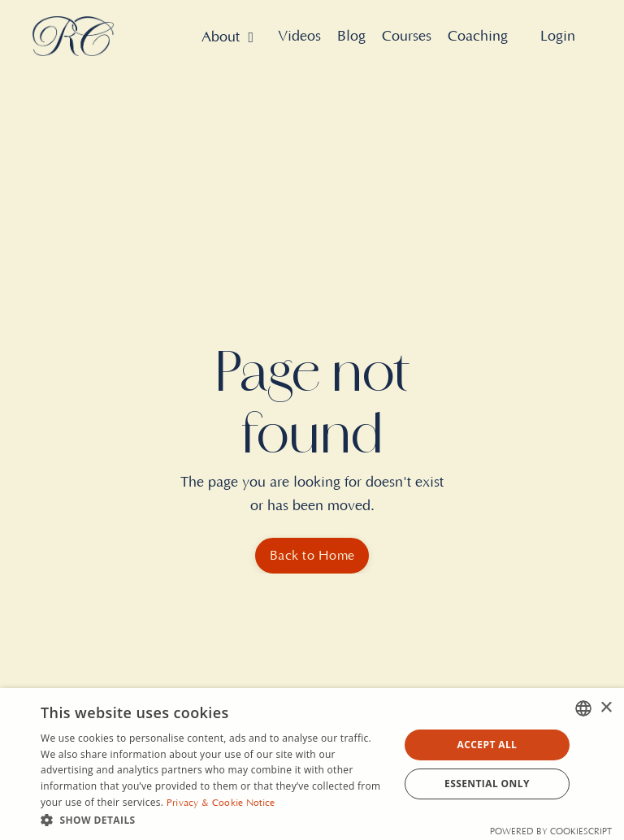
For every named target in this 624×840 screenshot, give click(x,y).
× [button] (606, 708)
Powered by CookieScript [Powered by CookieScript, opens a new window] (551, 832)
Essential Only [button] (487, 784)
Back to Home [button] (312, 556)
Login (558, 37)
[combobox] (583, 708)
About (227, 37)
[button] (214, 820)
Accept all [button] (487, 745)
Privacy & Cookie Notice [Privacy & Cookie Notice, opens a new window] (221, 803)
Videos (299, 37)
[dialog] (312, 764)
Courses (407, 37)
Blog (351, 37)
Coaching (478, 37)
